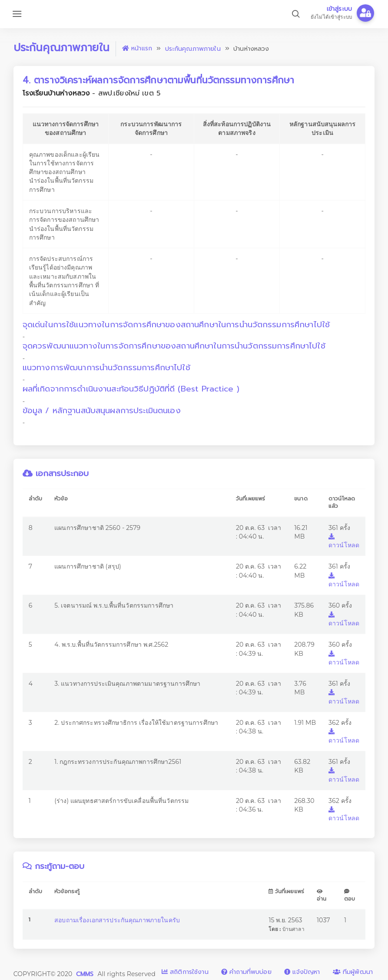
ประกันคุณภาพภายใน (193, 49)
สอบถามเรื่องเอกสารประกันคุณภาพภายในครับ (117, 920)
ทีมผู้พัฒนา (353, 972)
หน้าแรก (137, 48)
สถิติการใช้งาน (185, 972)
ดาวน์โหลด (344, 541)
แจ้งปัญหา (302, 972)
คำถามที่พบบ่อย (246, 972)
